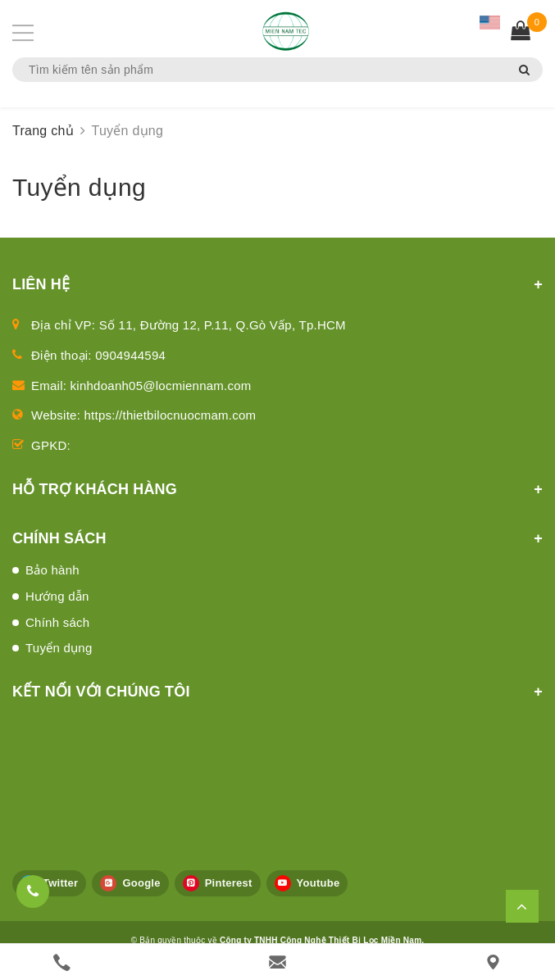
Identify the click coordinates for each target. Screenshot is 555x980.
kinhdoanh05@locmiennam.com (161, 386)
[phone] (62, 962)
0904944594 (130, 355)
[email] (277, 962)
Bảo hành (52, 570)
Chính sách (57, 622)
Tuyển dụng (59, 648)
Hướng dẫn (57, 596)
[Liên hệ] (493, 962)
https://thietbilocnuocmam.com (171, 415)
